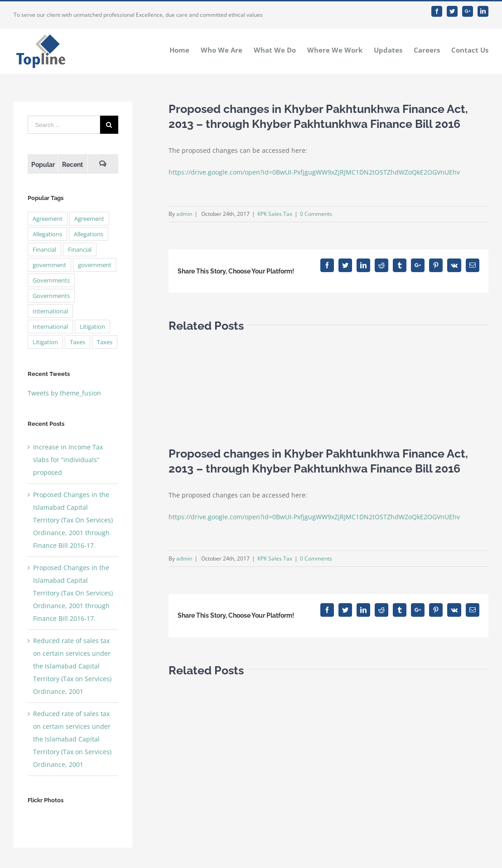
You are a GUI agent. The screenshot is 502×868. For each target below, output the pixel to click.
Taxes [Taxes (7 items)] (77, 342)
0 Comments (316, 214)
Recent (72, 165)
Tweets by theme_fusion (64, 393)
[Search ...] (64, 125)
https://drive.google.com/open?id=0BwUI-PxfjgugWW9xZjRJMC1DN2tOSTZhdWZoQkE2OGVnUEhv (314, 172)
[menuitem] (185, 49)
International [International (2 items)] (50, 311)
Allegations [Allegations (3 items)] (47, 234)
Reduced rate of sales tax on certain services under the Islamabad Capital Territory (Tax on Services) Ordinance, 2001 (72, 666)
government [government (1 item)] (49, 265)
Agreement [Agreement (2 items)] (48, 219)
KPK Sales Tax (275, 214)
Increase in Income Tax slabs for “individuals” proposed (68, 460)
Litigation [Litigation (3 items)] (92, 327)
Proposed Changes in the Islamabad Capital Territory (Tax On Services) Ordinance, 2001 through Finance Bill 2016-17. (73, 520)
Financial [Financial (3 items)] (44, 249)
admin (184, 214)
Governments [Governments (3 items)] (51, 280)
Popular (43, 165)
